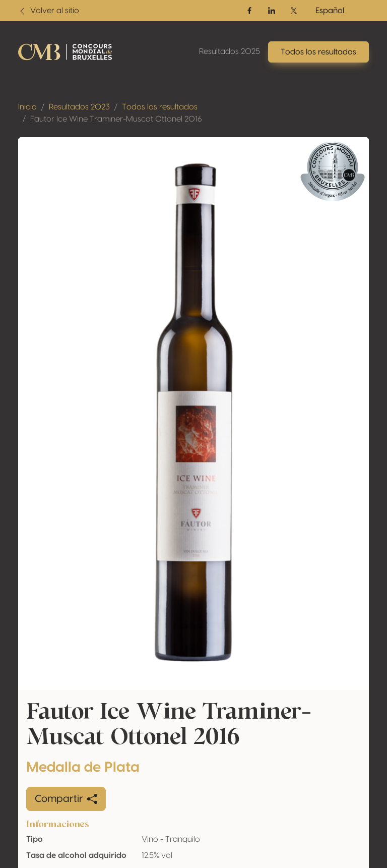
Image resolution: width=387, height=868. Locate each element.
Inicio (27, 107)
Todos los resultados (160, 107)
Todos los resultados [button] (318, 52)
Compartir (66, 799)
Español (330, 11)
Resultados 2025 (230, 51)
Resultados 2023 (79, 107)
